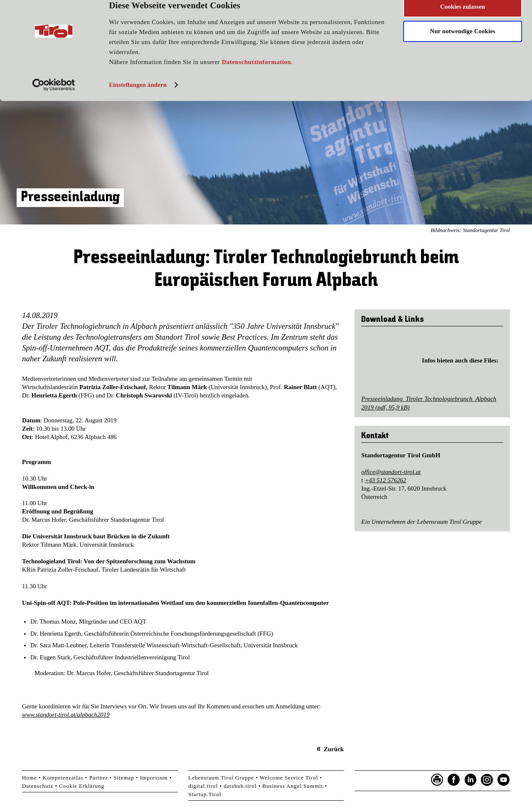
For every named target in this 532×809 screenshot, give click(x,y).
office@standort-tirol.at (391, 472)
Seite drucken (437, 780)
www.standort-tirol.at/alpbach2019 (66, 715)
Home (30, 778)
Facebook (454, 780)
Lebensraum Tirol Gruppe (221, 778)
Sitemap (124, 778)
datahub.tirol (240, 786)
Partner (99, 778)
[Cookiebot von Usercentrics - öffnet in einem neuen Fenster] (54, 99)
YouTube (504, 780)
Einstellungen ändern (138, 99)
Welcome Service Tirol (289, 778)
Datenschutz (38, 786)
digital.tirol (203, 786)
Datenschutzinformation (256, 76)
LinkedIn (470, 780)
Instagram (487, 780)
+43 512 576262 (385, 480)
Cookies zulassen (463, 20)
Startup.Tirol (205, 794)
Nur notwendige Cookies (462, 45)
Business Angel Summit (293, 786)
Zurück (334, 749)
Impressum (154, 778)
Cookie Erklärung (82, 786)
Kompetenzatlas (63, 778)
